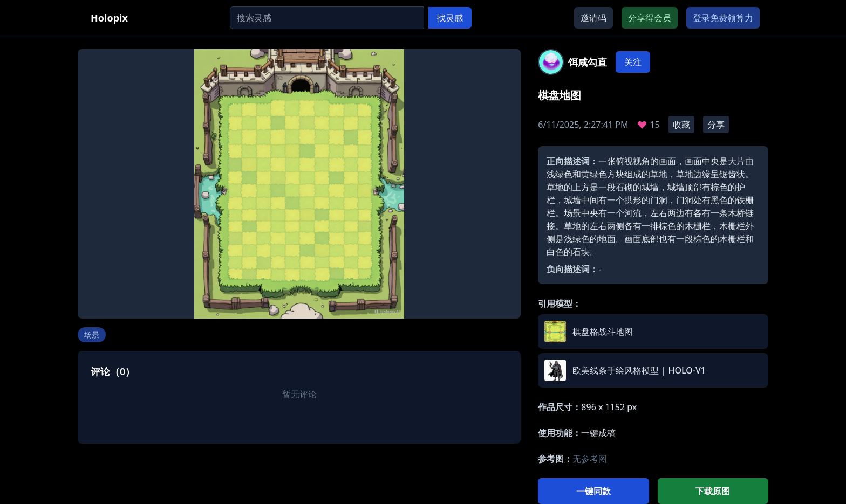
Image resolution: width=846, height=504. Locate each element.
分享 (716, 125)
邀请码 (593, 18)
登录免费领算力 (723, 18)
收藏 (681, 125)
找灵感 (450, 18)
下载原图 (713, 491)
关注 (633, 62)
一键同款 (593, 491)
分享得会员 (650, 18)
